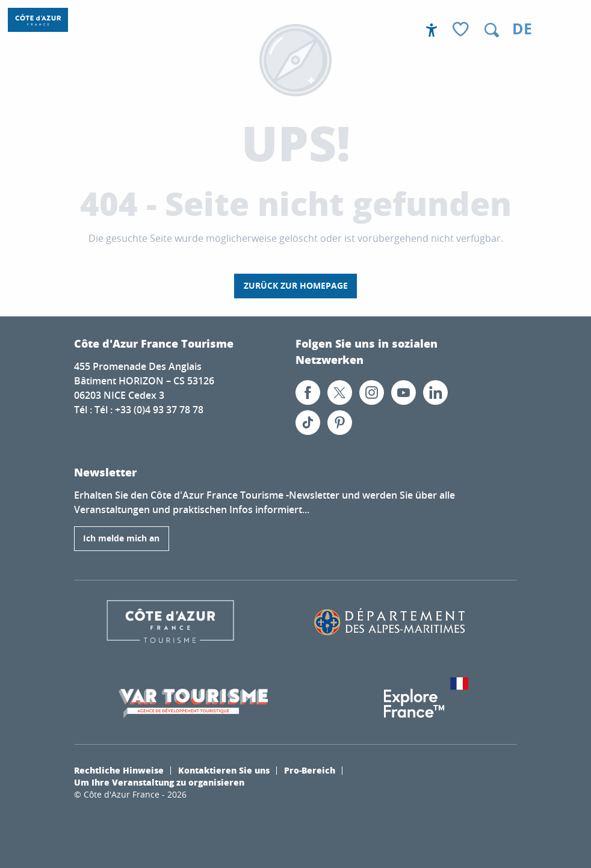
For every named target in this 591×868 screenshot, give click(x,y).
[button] (492, 30)
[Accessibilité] (432, 30)
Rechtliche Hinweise (119, 770)
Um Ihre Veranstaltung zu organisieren (159, 782)
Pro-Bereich (310, 770)
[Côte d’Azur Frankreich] (38, 20)
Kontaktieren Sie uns (224, 770)
